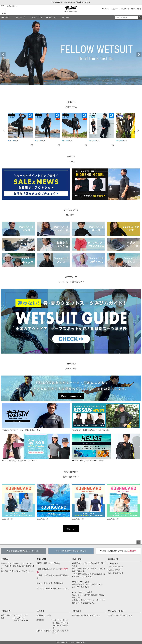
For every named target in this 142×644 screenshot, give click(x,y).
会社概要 (41, 611)
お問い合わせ (136, 9)
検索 (140, 18)
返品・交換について (115, 573)
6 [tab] (75, 88)
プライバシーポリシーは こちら (120, 615)
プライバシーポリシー (117, 611)
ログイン (106, 9)
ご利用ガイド (125, 9)
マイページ (52, 17)
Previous (3, 55)
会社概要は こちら (44, 615)
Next (139, 55)
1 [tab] (66, 88)
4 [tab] (71, 88)
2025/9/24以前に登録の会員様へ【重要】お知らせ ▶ (71, 2)
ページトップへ (138, 542)
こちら (25, 615)
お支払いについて (115, 570)
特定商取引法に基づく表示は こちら (86, 615)
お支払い (5, 559)
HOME (5, 17)
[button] (4, 130)
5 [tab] (73, 88)
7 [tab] (76, 88)
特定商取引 (77, 611)
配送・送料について (115, 567)
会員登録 (115, 9)
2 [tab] (68, 88)
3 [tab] (69, 88)
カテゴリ (21, 17)
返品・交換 (77, 559)
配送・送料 (41, 559)
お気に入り (37, 17)
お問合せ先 (6, 611)
